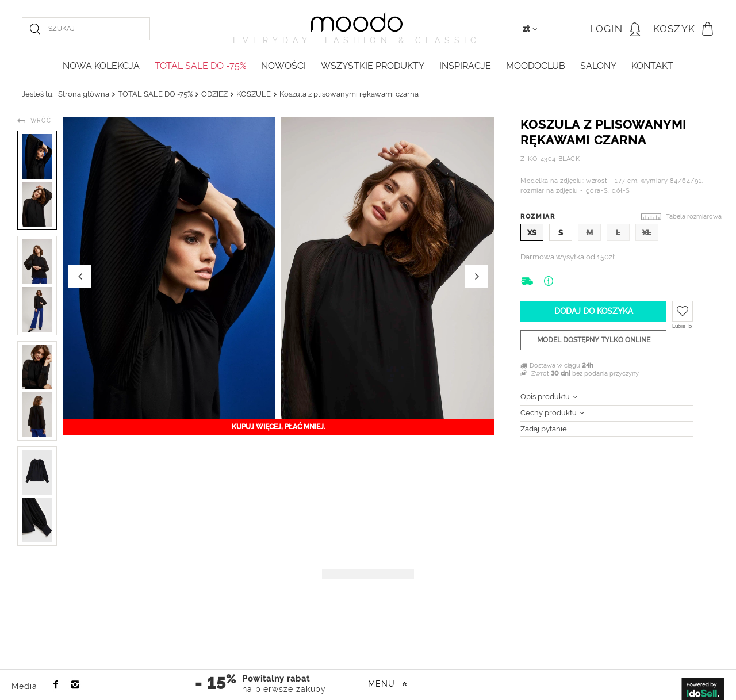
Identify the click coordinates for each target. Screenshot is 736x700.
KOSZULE (254, 94)
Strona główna (84, 94)
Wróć (41, 121)
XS (532, 233)
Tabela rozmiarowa (694, 217)
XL (647, 233)
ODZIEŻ (214, 94)
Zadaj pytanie (544, 429)
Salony (598, 66)
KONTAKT (652, 66)
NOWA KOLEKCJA (101, 66)
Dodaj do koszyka (594, 311)
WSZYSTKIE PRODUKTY (373, 66)
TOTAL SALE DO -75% (200, 66)
